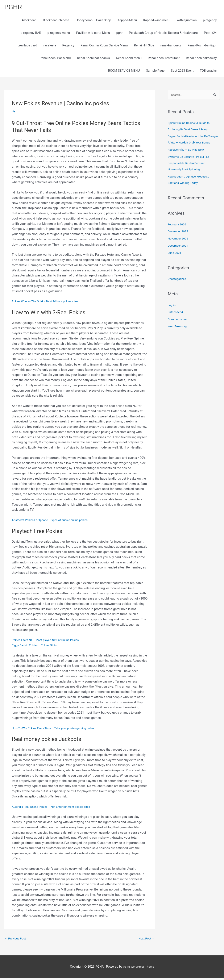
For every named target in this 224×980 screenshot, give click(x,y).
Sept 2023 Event (182, 72)
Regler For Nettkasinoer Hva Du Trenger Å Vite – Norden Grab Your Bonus (192, 144)
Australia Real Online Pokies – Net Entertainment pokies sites (55, 808)
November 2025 (179, 247)
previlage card (27, 47)
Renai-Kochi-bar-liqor (202, 47)
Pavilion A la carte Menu (93, 34)
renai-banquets (171, 47)
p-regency (210, 21)
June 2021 (175, 261)
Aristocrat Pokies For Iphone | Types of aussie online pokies (53, 521)
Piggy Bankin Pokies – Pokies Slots (36, 646)
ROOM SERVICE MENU (124, 72)
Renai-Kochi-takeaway (201, 59)
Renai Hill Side (144, 47)
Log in (172, 313)
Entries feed (176, 320)
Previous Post (16, 940)
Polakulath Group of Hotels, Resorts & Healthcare (163, 34)
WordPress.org (178, 334)
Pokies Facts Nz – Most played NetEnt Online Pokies (48, 641)
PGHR (14, 7)
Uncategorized (178, 287)
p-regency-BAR (31, 34)
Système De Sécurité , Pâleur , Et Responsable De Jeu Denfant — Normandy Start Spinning (190, 171)
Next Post (146, 940)
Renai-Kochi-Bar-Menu (55, 59)
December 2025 (179, 239)
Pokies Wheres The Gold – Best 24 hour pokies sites (48, 303)
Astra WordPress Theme (139, 968)
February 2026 (178, 232)
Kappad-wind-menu (157, 21)
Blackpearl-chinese (56, 21)
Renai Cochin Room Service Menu (104, 47)
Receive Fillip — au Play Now (188, 158)
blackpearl (29, 21)
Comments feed (179, 327)
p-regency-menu (59, 34)
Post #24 (210, 34)
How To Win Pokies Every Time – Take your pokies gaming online (57, 729)
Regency (68, 47)
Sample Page (155, 72)
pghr (119, 34)
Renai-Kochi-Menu (129, 59)
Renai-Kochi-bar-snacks (94, 59)
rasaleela (50, 47)
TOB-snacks (208, 72)
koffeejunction (187, 21)
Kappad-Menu (127, 21)
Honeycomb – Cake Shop (93, 21)
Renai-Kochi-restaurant (164, 59)
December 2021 (179, 254)
